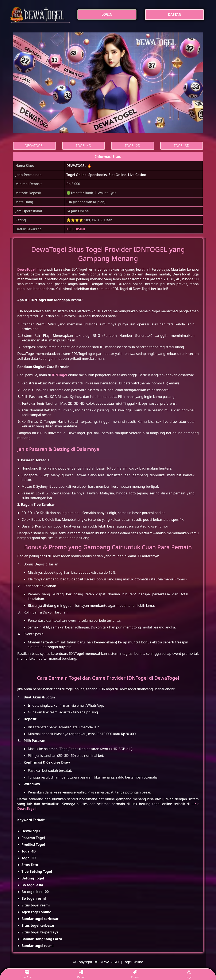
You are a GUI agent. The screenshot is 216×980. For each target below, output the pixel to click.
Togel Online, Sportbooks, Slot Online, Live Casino (106, 175)
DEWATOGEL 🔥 (79, 166)
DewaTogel (26, 269)
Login (189, 974)
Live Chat (27, 974)
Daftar (81, 974)
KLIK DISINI (76, 229)
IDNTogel (59, 375)
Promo (135, 974)
